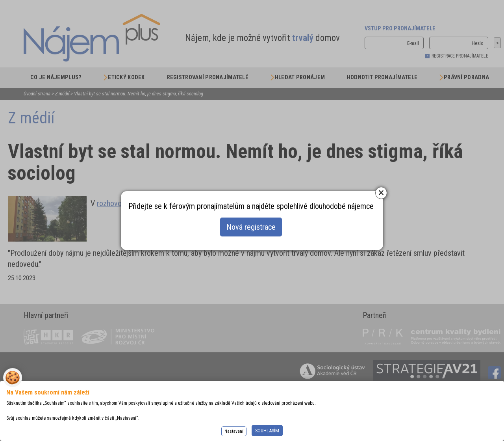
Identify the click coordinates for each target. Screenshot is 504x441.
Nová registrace (251, 227)
